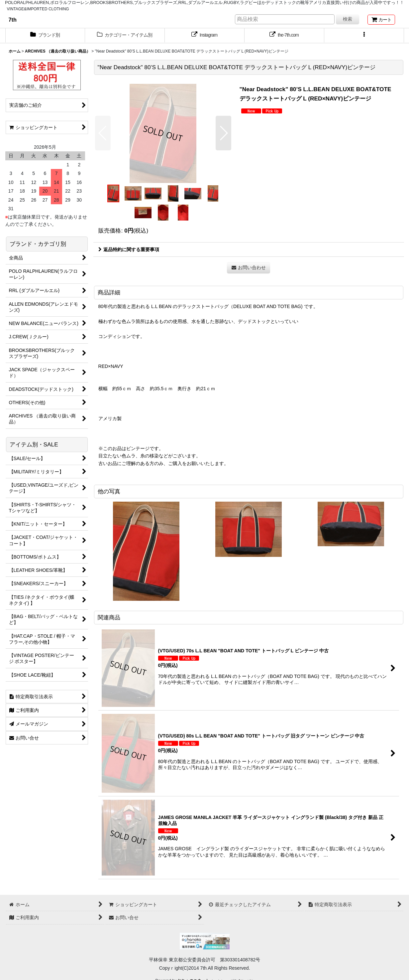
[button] (364, 36)
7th (13, 20)
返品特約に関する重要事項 (129, 249)
